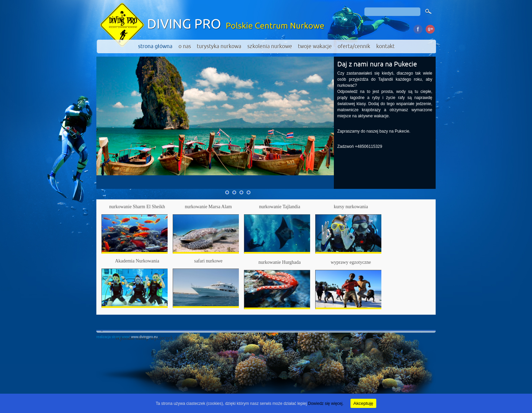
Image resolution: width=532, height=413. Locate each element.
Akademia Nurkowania (137, 261)
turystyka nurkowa (219, 46)
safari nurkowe (208, 261)
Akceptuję (364, 403)
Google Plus (430, 28)
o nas (185, 46)
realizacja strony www (113, 337)
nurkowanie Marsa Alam (208, 207)
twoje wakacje (315, 46)
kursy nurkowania (351, 207)
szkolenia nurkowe (270, 46)
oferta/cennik (354, 46)
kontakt (385, 46)
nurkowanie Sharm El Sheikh (137, 207)
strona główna (155, 46)
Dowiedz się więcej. (326, 404)
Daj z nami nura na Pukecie (377, 64)
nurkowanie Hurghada (280, 262)
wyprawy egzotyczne (351, 262)
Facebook (418, 28)
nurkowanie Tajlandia (279, 207)
